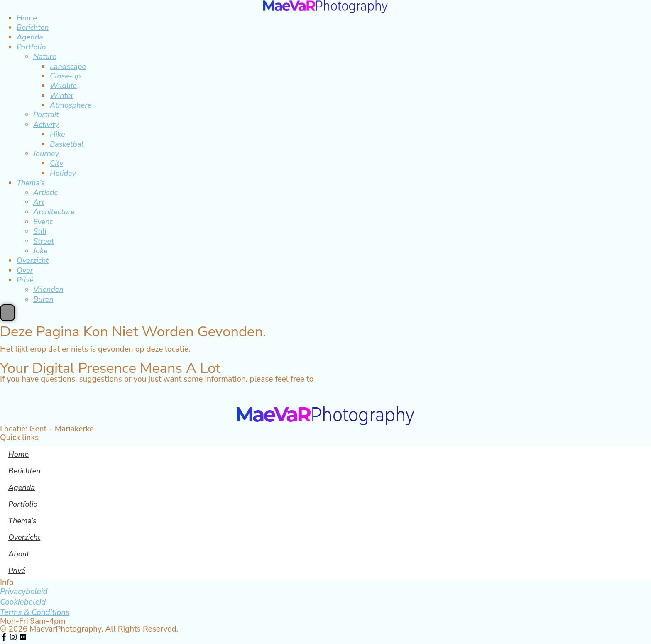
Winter (62, 95)
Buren (43, 299)
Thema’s (31, 183)
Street (44, 241)
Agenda (30, 37)
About (19, 554)
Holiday (63, 173)
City (56, 163)
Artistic (45, 193)
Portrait (46, 115)
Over (25, 270)
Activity (46, 125)
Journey (46, 154)
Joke (40, 251)
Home (27, 18)
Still (40, 231)
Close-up (65, 76)
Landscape (68, 66)
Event (43, 222)
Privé (25, 280)
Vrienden (48, 289)
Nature (45, 56)
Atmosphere (71, 105)
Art (39, 202)
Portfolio (31, 47)
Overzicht (33, 260)
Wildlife (63, 86)
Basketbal (67, 144)
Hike (58, 134)
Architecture (54, 212)
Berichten (33, 27)
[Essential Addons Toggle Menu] (7, 313)
